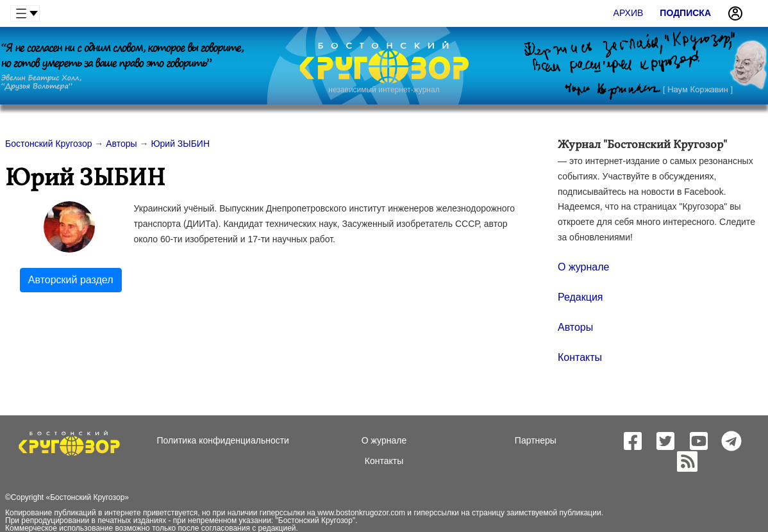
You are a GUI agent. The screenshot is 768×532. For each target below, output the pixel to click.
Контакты (580, 357)
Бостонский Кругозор (87, 497)
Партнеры (536, 440)
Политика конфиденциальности (223, 440)
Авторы (575, 327)
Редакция (580, 297)
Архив (629, 13)
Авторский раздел (71, 280)
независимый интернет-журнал (384, 90)
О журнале (583, 267)
